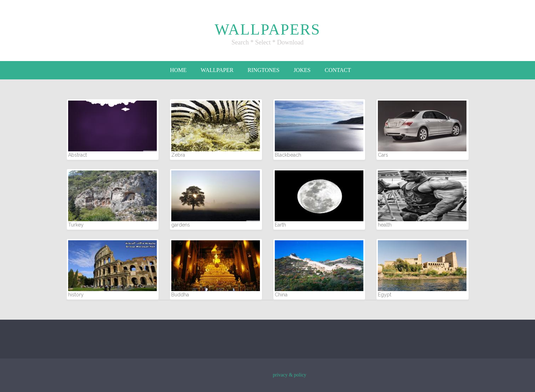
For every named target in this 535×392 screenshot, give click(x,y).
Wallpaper (217, 70)
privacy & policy (290, 375)
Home (178, 70)
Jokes (302, 70)
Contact (338, 70)
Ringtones (263, 70)
